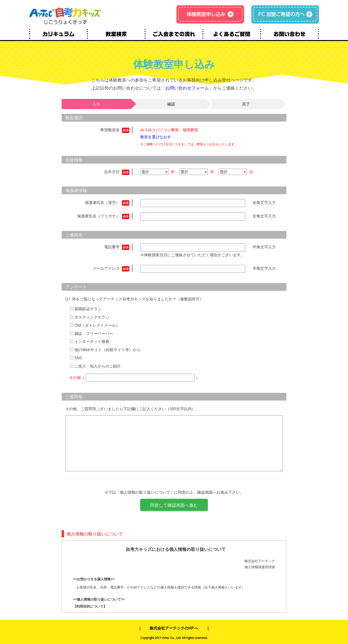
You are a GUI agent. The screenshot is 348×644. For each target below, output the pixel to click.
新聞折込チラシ (88, 309)
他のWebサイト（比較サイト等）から (108, 350)
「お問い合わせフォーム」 (187, 88)
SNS (78, 358)
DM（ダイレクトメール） (97, 325)
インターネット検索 (92, 341)
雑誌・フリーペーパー (94, 333)
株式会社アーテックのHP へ (174, 628)
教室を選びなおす (156, 137)
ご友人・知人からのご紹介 (98, 366)
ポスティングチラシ (92, 317)
